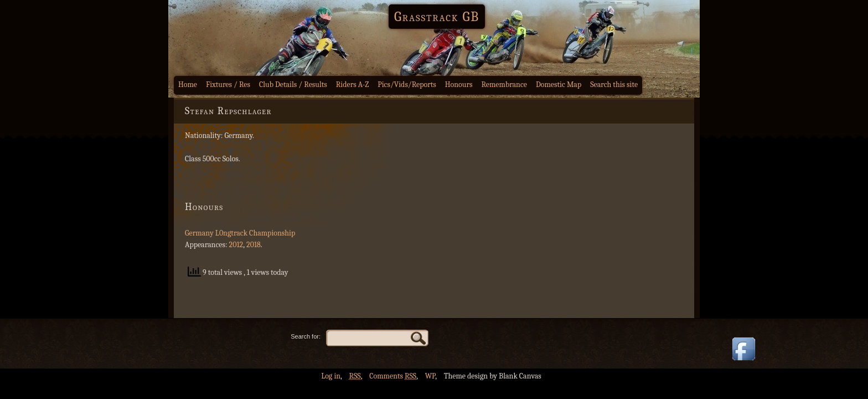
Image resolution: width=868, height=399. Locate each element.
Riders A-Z (353, 85)
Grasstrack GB (437, 17)
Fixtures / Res (228, 85)
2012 (236, 245)
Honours (459, 85)
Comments (393, 376)
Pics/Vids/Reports (407, 85)
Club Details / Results (293, 85)
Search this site (614, 85)
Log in (331, 376)
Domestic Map (559, 85)
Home (188, 85)
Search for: (306, 336)
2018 (254, 245)
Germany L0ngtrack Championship (240, 233)
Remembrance (504, 85)
